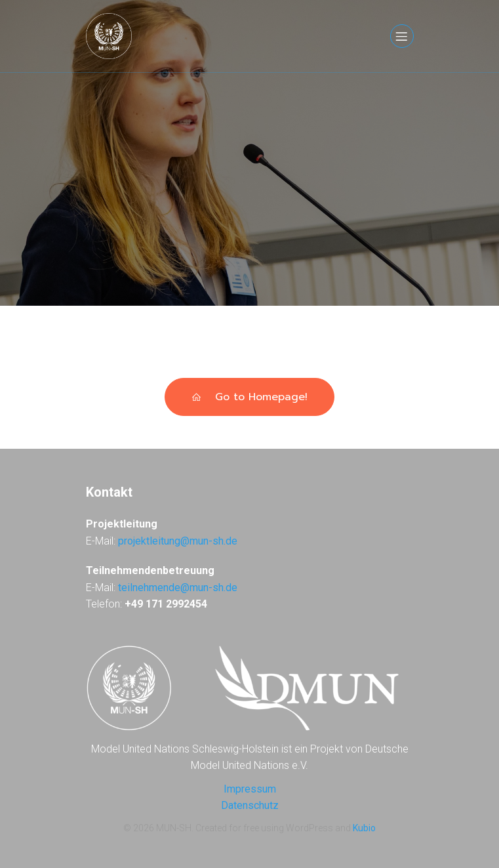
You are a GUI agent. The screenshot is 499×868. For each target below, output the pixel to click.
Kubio (364, 828)
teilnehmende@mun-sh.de (178, 588)
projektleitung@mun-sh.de (178, 541)
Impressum (250, 789)
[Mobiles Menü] (402, 36)
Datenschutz (250, 805)
